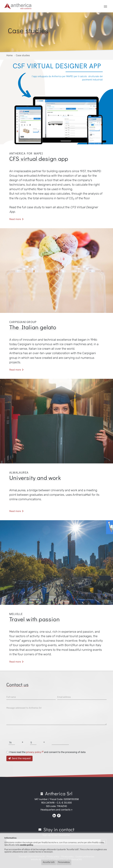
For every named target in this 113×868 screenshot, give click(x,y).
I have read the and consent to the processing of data (47, 752)
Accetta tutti (49, 862)
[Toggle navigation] (105, 6)
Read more (16, 219)
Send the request (19, 758)
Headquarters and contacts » (56, 810)
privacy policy (35, 752)
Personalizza (64, 862)
